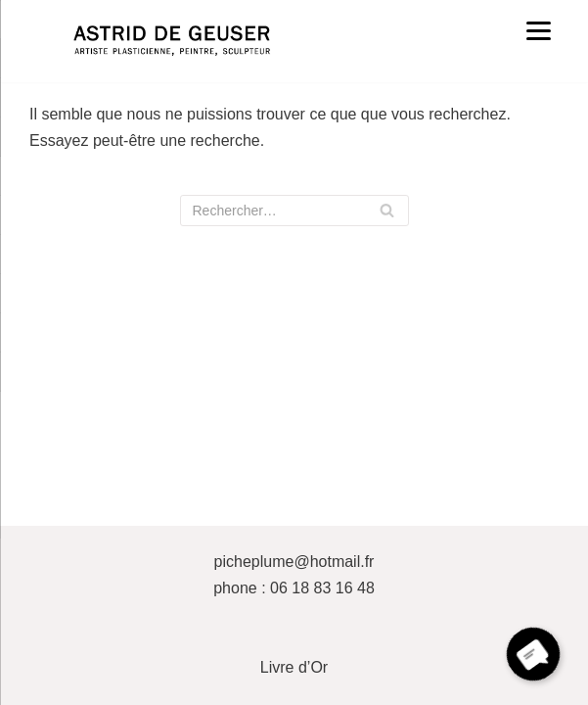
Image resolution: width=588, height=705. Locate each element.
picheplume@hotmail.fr (294, 562)
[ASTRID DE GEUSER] (172, 41)
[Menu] (539, 30)
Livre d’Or (294, 667)
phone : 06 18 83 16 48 (294, 588)
